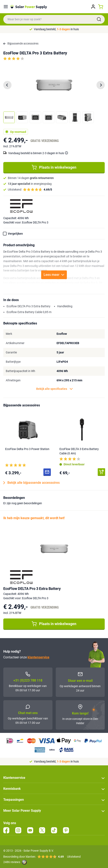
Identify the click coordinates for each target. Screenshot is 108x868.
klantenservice (38, 657)
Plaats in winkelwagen (54, 167)
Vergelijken (15, 234)
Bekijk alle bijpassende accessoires (31, 483)
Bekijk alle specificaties (55, 389)
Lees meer (54, 275)
